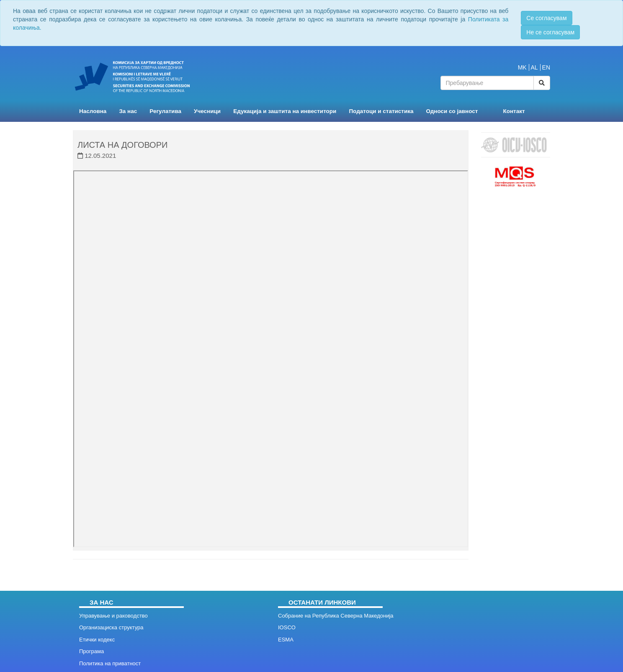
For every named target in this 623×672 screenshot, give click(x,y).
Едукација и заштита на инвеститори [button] (285, 111)
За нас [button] (128, 111)
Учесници (207, 111)
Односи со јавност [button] (452, 111)
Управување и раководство (113, 616)
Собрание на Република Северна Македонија (336, 616)
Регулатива (165, 111)
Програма (91, 651)
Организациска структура (111, 627)
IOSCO (287, 627)
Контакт (514, 111)
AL (534, 67)
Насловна (93, 111)
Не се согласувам (550, 32)
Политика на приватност (110, 663)
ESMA (286, 640)
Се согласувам (546, 18)
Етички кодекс (97, 640)
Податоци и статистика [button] (381, 111)
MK (522, 67)
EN (546, 67)
